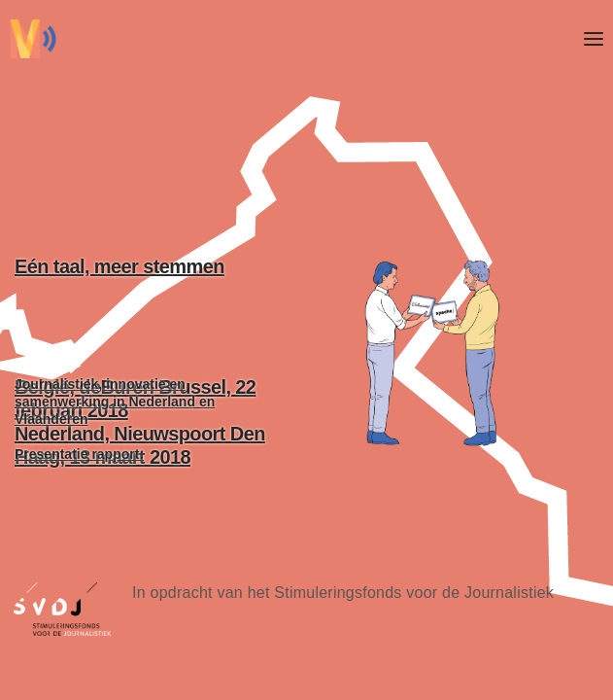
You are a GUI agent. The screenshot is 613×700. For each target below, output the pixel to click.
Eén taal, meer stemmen (148, 315)
